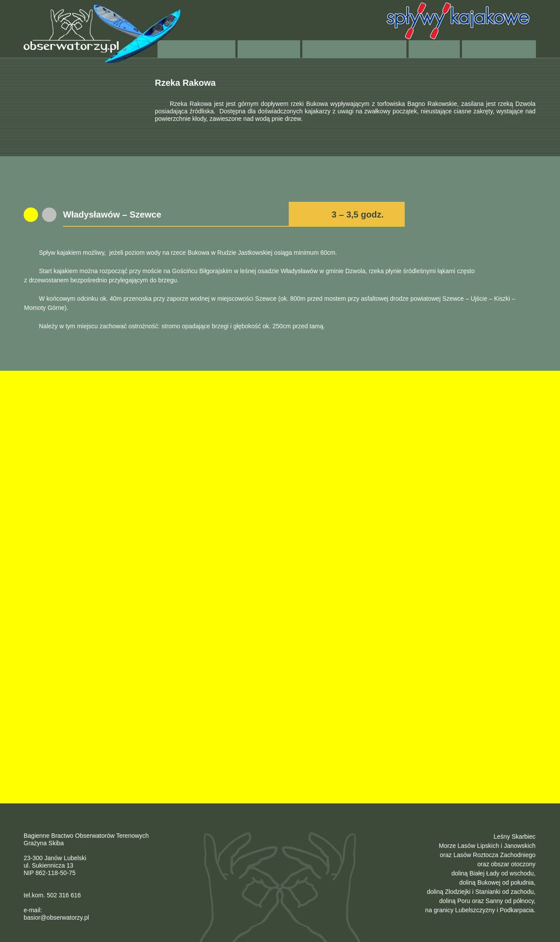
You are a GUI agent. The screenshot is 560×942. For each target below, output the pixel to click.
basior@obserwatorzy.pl (56, 917)
